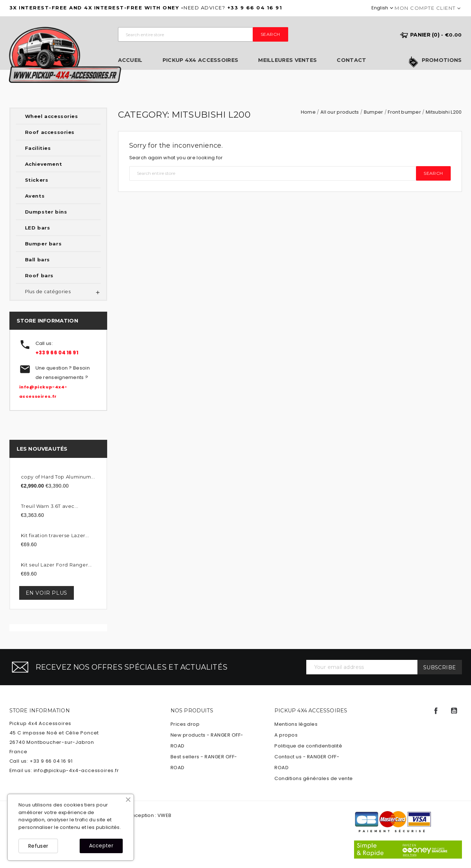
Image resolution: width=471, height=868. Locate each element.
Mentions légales (296, 724)
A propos (286, 735)
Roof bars (39, 275)
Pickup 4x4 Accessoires (201, 60)
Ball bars (37, 260)
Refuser (38, 846)
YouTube (454, 711)
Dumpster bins (46, 212)
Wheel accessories (52, 116)
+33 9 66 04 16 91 (57, 353)
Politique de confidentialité (308, 746)
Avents (35, 196)
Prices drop (185, 724)
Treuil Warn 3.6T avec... (50, 506)
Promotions (442, 60)
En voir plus (47, 593)
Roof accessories (50, 132)
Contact (351, 60)
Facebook (436, 711)
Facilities (38, 148)
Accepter (101, 846)
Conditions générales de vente (314, 778)
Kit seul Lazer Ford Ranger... (56, 565)
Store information (40, 711)
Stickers (37, 180)
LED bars (38, 228)
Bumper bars (43, 244)
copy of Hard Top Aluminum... (58, 477)
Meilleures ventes (287, 60)
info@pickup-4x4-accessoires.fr (76, 770)
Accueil (130, 60)
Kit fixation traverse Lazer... (55, 535)
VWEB (164, 815)
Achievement (44, 164)
